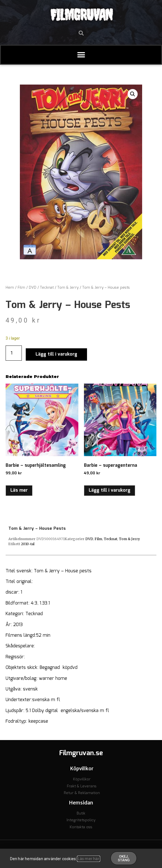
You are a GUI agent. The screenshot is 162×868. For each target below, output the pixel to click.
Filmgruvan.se (81, 753)
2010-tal (28, 544)
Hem (10, 288)
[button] (81, 33)
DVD (33, 288)
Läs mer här (89, 859)
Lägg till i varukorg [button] (110, 490)
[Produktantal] (14, 353)
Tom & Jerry (68, 288)
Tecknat (47, 288)
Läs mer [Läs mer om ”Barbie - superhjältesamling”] (19, 490)
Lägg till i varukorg (56, 354)
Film (21, 288)
